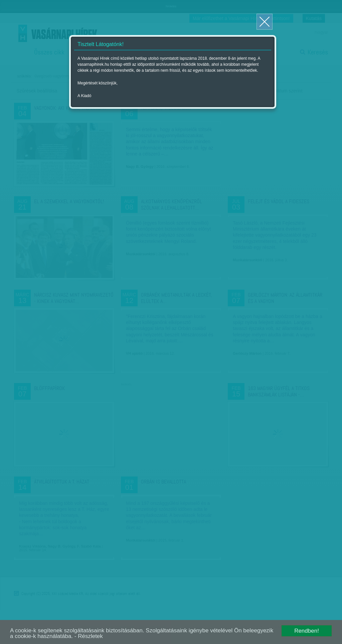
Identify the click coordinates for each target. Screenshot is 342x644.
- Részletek (89, 636)
